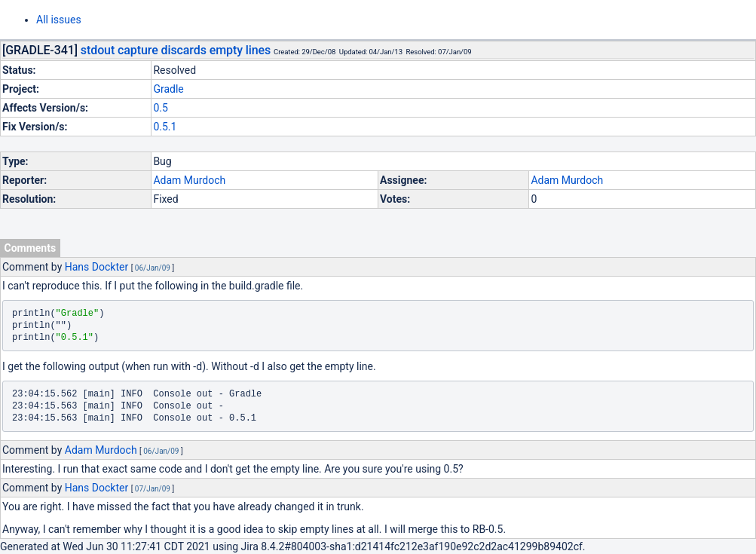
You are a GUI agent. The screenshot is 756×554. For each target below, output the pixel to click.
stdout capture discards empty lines (176, 50)
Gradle (168, 89)
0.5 (160, 108)
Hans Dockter (96, 267)
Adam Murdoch (189, 180)
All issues (59, 20)
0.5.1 (165, 127)
